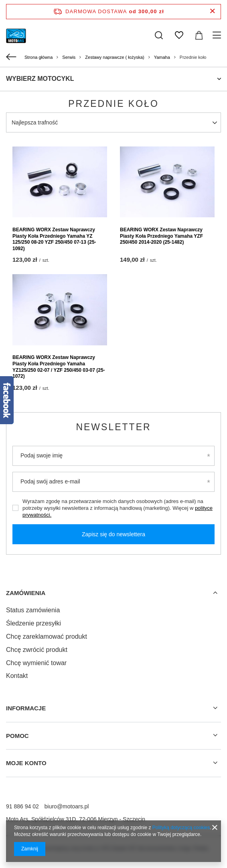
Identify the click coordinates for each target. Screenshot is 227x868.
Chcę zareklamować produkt (47, 636)
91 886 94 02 (22, 806)
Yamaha (162, 57)
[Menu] (218, 35)
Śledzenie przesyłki (33, 623)
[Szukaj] (159, 35)
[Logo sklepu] (16, 35)
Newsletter (113, 427)
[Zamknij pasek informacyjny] (212, 11)
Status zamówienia (33, 610)
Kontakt (17, 676)
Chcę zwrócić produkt (37, 650)
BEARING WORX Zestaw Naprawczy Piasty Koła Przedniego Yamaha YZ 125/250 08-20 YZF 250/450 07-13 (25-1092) (54, 239)
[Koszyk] (199, 35)
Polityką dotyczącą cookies (181, 828)
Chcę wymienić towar (36, 663)
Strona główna (39, 57)
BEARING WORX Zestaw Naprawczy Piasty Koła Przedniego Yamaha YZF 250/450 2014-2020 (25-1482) (161, 236)
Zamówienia (26, 593)
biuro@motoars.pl (67, 806)
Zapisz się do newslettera (113, 534)
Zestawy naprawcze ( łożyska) (115, 57)
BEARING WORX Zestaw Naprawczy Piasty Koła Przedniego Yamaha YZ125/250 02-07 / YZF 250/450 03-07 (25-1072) (59, 367)
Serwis (69, 57)
